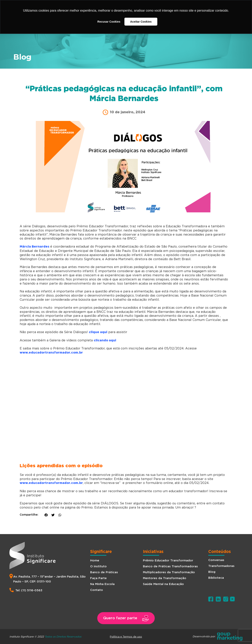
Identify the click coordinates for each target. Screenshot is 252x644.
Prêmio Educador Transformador (168, 561)
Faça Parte (98, 578)
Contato (97, 590)
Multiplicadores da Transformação (169, 572)
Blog (212, 572)
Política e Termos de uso (126, 637)
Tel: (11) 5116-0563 (29, 590)
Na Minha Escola (102, 584)
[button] (126, 618)
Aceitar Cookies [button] (141, 22)
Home (95, 561)
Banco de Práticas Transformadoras (170, 566)
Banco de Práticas (104, 572)
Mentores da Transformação (165, 578)
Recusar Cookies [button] (109, 22)
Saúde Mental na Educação (163, 584)
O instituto (98, 566)
